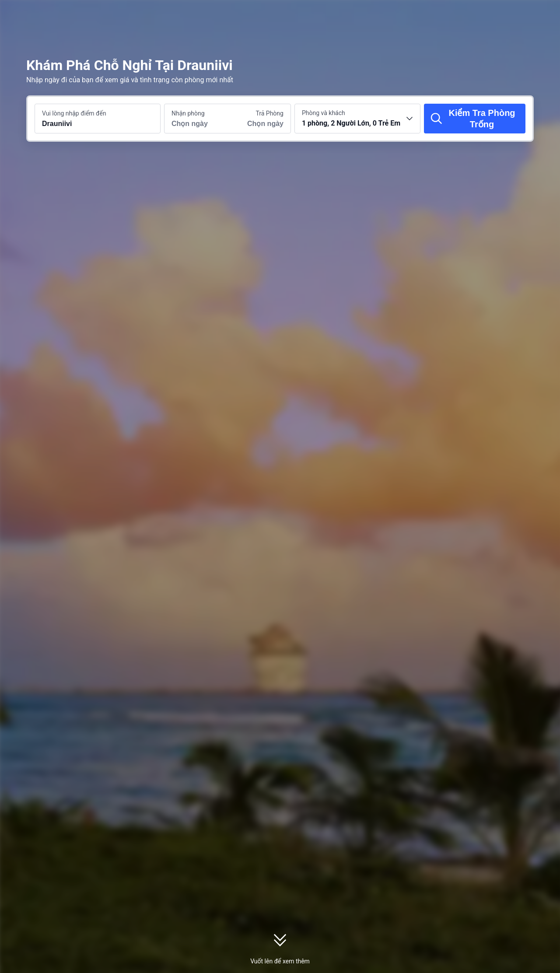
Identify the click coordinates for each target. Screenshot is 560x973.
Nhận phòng (188, 113)
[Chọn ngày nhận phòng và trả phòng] (196, 119)
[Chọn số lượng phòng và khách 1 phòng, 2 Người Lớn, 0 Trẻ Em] (357, 119)
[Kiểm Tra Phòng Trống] (475, 119)
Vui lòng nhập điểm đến (74, 113)
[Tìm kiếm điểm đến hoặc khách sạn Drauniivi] (98, 119)
